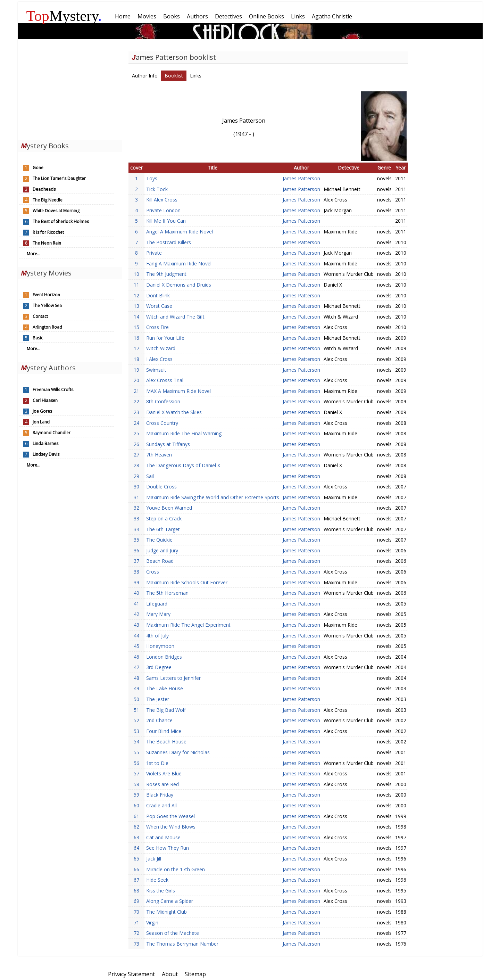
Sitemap (195, 974)
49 (136, 688)
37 (136, 561)
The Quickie (159, 540)
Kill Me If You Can (166, 221)
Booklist (174, 76)
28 (136, 465)
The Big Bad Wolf (166, 710)
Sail (150, 476)
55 (136, 752)
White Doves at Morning (56, 211)
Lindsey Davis (46, 454)
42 (136, 614)
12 (136, 295)
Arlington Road (47, 327)
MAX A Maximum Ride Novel (178, 391)
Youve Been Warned (169, 508)
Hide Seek (157, 880)
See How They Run (168, 848)
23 (136, 412)
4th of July (157, 636)
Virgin (152, 923)
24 (136, 423)
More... (34, 254)
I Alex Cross (159, 359)
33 (136, 518)
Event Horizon (46, 295)
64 (136, 848)
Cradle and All (161, 805)
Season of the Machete (173, 933)
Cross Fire (157, 327)
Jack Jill (154, 859)
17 (136, 348)
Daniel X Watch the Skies (174, 412)
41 (136, 604)
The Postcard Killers (169, 242)
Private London (163, 210)
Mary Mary (158, 614)
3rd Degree (159, 667)
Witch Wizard (161, 348)
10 (136, 274)
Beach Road (160, 561)
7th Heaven (159, 455)
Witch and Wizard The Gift (175, 317)
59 (136, 795)
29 (136, 476)
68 (136, 891)
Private (154, 253)
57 (136, 773)
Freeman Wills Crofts (53, 390)
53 (136, 731)
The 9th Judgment (166, 274)
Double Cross (161, 487)
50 (136, 699)
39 (136, 582)
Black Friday (160, 795)
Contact (40, 316)
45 (136, 646)
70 (136, 912)
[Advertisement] (70, 93)
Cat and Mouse (163, 837)
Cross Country (162, 423)
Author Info (145, 76)
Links (196, 76)
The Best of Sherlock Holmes (61, 221)
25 (136, 433)
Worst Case (159, 306)
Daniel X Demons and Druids (179, 285)
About (170, 974)
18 (136, 359)
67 (136, 880)
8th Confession (163, 401)
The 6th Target (163, 529)
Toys (152, 178)
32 (136, 508)
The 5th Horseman (167, 593)
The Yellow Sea (47, 306)
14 (136, 317)
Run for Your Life (165, 338)
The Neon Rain (47, 243)
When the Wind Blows (171, 827)
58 (136, 784)
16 (136, 338)
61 (136, 816)
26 (136, 444)
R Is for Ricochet (48, 232)
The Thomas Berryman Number (182, 944)
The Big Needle (48, 200)
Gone (38, 168)
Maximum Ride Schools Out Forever (187, 582)
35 (136, 540)
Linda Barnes (45, 443)
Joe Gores (42, 411)
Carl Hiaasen (45, 400)
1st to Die (157, 763)
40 (136, 593)
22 (136, 401)
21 (136, 391)
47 (136, 667)
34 (136, 529)
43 (136, 625)
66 (136, 869)
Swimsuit (156, 370)
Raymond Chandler (52, 433)
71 (136, 923)
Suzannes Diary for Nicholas (178, 752)
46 (136, 657)
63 (136, 837)
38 (136, 572)
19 (136, 370)
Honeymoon (160, 646)
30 (136, 487)
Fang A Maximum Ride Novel (179, 263)
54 (136, 742)
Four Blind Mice (164, 731)
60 (136, 805)
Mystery (64, 16)
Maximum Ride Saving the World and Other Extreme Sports (213, 497)
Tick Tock (157, 189)
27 (136, 455)
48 (136, 678)
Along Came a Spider (170, 901)
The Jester (158, 699)
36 (136, 550)
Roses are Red (162, 784)
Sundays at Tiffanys (168, 444)
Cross (153, 572)
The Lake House (165, 688)
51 (136, 710)
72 (136, 933)
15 (136, 327)
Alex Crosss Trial (165, 380)
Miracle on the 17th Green (176, 869)
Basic (38, 338)
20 (136, 380)
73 (136, 944)
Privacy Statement (131, 974)
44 (136, 636)
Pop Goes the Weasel (170, 816)
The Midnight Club (166, 912)
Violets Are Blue (164, 773)
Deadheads (44, 189)
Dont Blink (158, 295)
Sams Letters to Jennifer (173, 678)
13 (136, 306)
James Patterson (301, 178)
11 (136, 285)
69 (136, 901)
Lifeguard (157, 604)
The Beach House (166, 742)
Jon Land (41, 422)
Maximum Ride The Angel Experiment (188, 625)
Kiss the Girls (161, 891)
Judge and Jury (162, 550)
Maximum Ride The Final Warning (184, 433)
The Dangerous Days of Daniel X (183, 465)
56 (136, 763)
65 (136, 859)
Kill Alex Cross (162, 200)
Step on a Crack (164, 518)
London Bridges (164, 657)
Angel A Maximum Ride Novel (180, 232)
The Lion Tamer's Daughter (59, 178)
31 (136, 497)
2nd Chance (159, 720)
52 (136, 720)
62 (136, 827)
